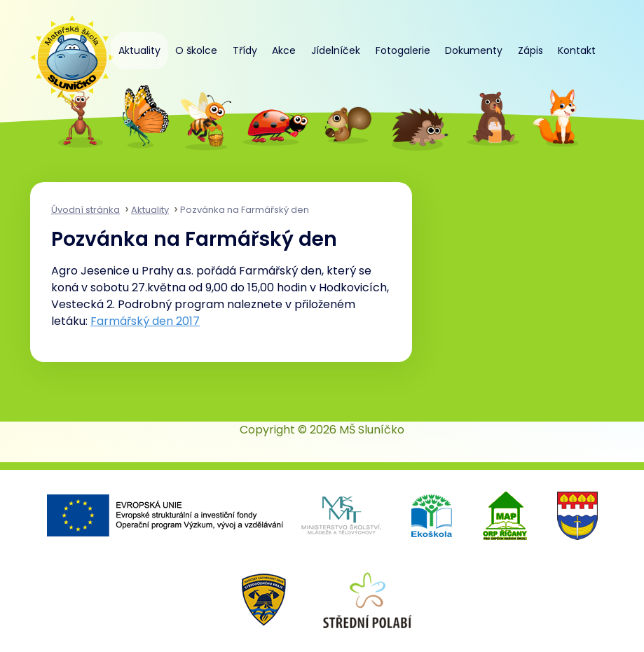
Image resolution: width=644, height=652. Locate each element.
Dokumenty (474, 50)
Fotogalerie (403, 50)
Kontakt (577, 50)
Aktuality (139, 50)
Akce (284, 50)
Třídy (245, 50)
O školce (196, 50)
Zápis (530, 50)
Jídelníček (336, 50)
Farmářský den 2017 (145, 321)
